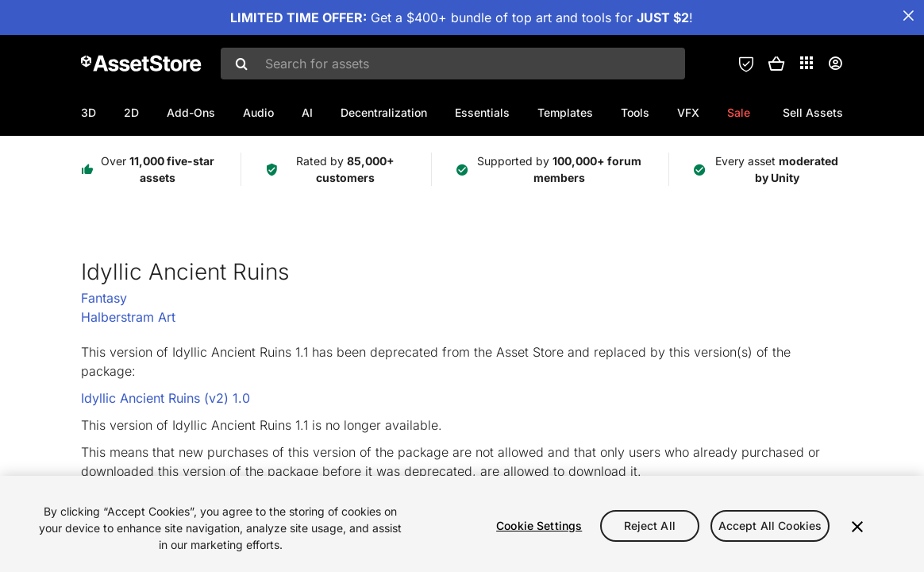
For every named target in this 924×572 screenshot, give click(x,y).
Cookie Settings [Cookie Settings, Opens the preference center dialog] (539, 526)
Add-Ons (191, 112)
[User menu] (835, 64)
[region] (462, 524)
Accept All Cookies (770, 526)
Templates (565, 112)
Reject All (650, 526)
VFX (688, 112)
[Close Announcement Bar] (908, 16)
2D (131, 112)
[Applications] (807, 63)
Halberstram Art (128, 317)
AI (307, 112)
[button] (776, 64)
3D (89, 112)
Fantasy (104, 298)
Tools (635, 112)
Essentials (482, 112)
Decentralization (384, 112)
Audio (258, 112)
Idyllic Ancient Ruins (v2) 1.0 (166, 398)
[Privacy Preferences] (746, 64)
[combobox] (453, 64)
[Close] (857, 527)
